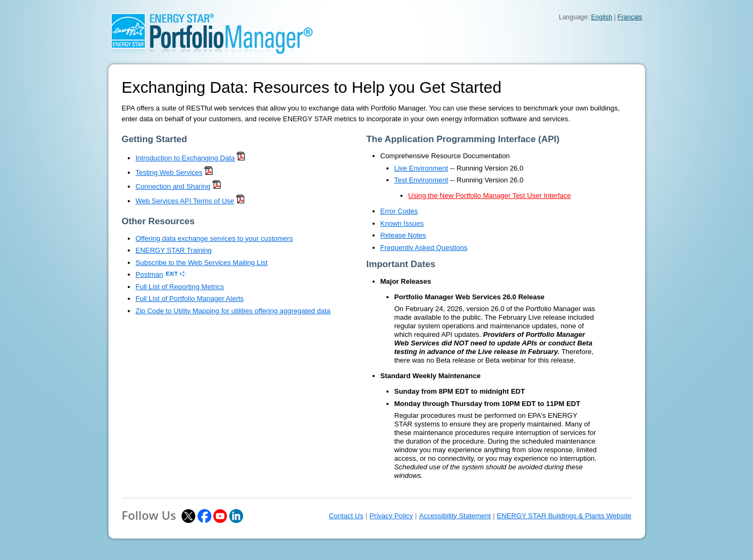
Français (630, 17)
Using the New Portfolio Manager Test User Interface (490, 196)
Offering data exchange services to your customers (214, 238)
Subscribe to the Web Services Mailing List (202, 263)
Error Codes (399, 211)
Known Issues (402, 223)
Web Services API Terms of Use (185, 201)
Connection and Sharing (173, 186)
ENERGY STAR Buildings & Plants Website (564, 516)
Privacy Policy (391, 516)
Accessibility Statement (455, 516)
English (601, 17)
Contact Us (346, 516)
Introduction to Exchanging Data (185, 158)
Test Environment (421, 180)
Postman (149, 274)
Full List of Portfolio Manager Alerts (190, 299)
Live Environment (421, 168)
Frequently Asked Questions (424, 248)
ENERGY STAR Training (174, 250)
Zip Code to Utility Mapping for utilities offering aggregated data (233, 311)
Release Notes (403, 235)
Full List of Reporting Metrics (180, 287)
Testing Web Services (169, 172)
